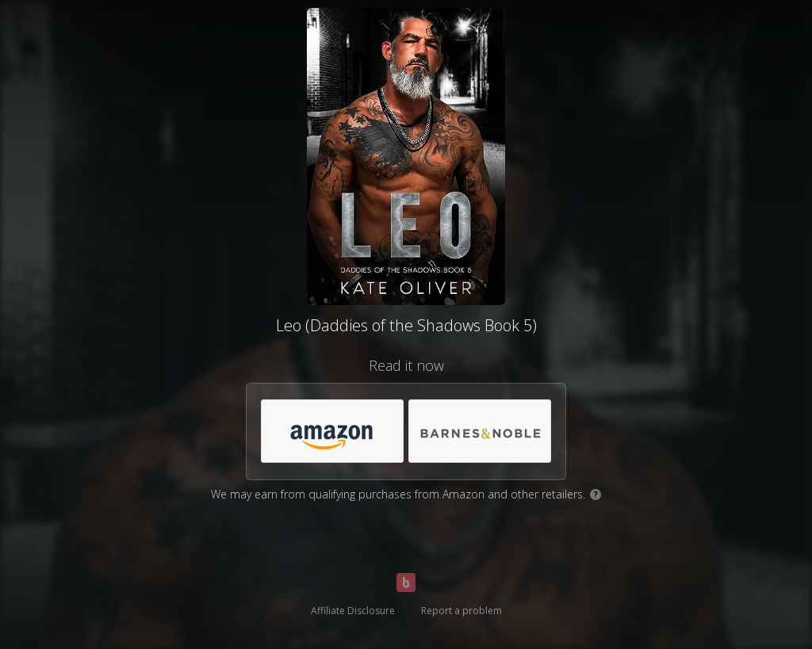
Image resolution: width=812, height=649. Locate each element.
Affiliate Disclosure (353, 611)
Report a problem (462, 611)
